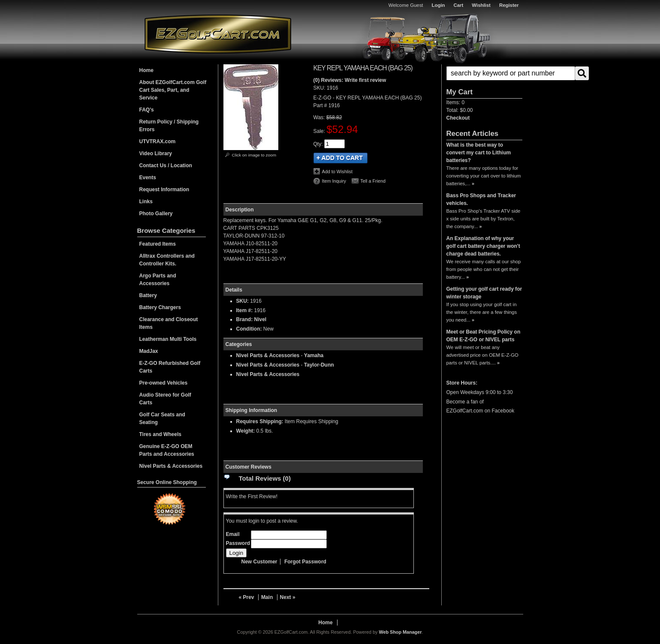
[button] (484, 73)
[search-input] (511, 73)
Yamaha (314, 355)
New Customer (259, 562)
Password (238, 543)
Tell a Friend (373, 181)
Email (233, 534)
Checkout (458, 118)
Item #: (245, 310)
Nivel (261, 319)
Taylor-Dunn (319, 365)
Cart (459, 5)
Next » (288, 597)
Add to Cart (341, 158)
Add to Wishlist (337, 172)
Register (509, 5)
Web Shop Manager (400, 632)
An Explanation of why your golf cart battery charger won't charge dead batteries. (483, 246)
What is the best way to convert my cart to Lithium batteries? (479, 153)
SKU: (320, 88)
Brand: (245, 319)
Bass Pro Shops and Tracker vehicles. (481, 199)
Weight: (246, 431)
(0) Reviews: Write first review (350, 80)
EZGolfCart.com (218, 34)
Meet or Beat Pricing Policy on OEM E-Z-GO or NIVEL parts (484, 336)
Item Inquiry (334, 181)
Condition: (249, 329)
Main (267, 597)
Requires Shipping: (260, 421)
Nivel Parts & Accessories (268, 355)
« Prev (247, 597)
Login (438, 5)
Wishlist (481, 5)
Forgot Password (305, 562)
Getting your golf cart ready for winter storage (484, 293)
